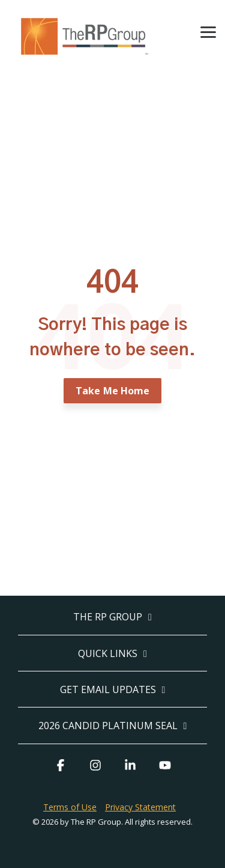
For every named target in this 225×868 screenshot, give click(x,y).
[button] (208, 31)
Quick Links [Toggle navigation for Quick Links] (108, 654)
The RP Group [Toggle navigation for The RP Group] (108, 617)
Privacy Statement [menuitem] (140, 807)
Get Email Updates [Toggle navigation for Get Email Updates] (108, 690)
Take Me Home (112, 391)
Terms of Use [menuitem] (70, 807)
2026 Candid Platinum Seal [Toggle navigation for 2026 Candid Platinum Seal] (108, 726)
